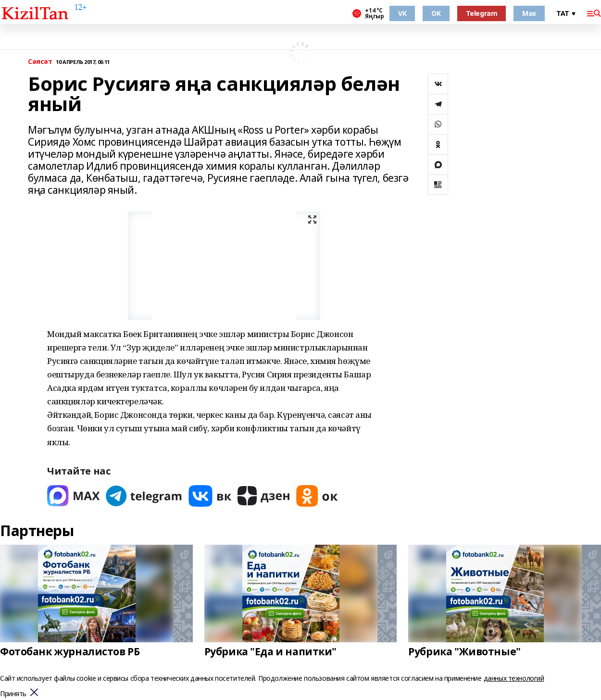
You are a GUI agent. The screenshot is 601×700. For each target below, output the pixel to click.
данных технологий (514, 678)
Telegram (482, 13)
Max (529, 13)
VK (402, 13)
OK (436, 13)
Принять (13, 694)
